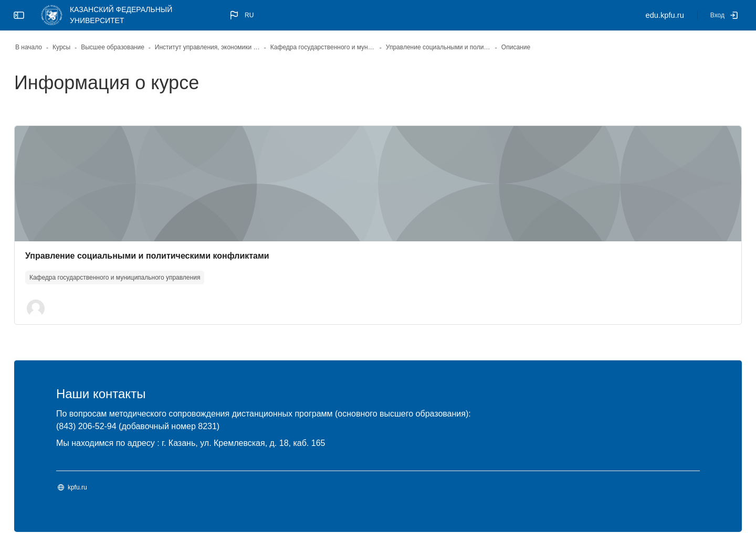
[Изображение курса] (378, 184)
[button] (241, 15)
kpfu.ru (105, 488)
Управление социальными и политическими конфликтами (175, 256)
